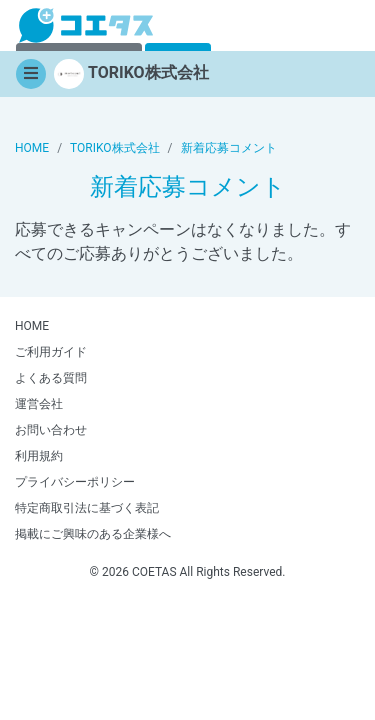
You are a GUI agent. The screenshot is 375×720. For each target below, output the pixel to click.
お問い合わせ (51, 430)
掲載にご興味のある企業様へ (93, 534)
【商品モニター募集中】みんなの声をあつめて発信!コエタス (86, 25)
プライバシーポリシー (75, 482)
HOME (32, 326)
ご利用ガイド (51, 352)
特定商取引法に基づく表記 (87, 508)
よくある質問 (51, 378)
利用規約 (39, 456)
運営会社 (39, 404)
